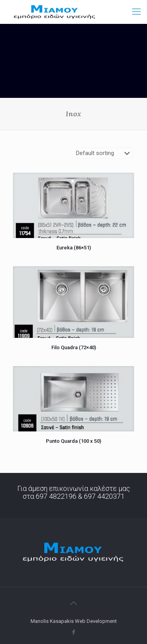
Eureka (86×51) (74, 248)
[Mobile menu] (136, 12)
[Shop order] (104, 153)
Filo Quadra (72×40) (74, 347)
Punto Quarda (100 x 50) (73, 441)
